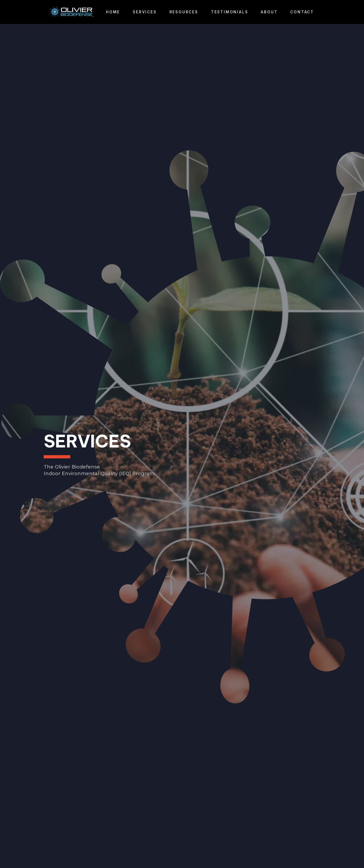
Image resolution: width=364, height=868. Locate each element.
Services (145, 12)
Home (113, 12)
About (269, 12)
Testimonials (230, 12)
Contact (302, 12)
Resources (184, 12)
